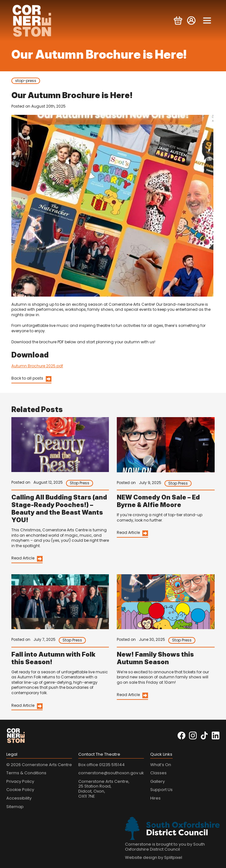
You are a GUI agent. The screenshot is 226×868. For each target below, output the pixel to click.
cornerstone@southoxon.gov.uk (111, 773)
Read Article (23, 558)
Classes (158, 773)
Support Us (161, 790)
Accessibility (19, 798)
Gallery (158, 781)
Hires (155, 798)
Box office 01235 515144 (101, 765)
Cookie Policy (20, 790)
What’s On (161, 765)
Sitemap (15, 807)
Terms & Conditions (26, 773)
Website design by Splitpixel (154, 857)
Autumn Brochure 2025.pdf (37, 366)
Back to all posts (27, 378)
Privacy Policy (20, 781)
